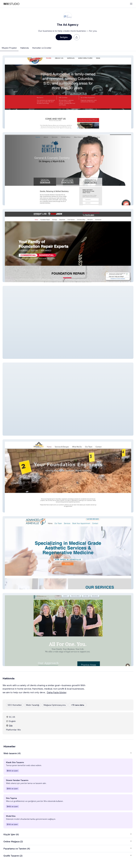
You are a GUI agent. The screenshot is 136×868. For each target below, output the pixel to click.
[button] (68, 92)
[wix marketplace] (11, 4)
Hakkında (24, 48)
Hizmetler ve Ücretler (42, 48)
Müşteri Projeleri (9, 48)
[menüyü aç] (131, 4)
